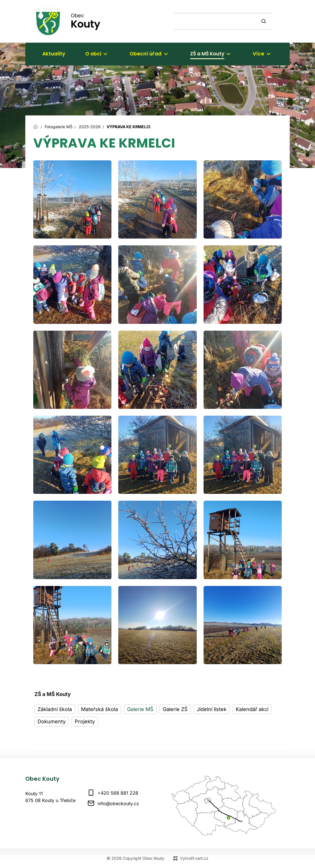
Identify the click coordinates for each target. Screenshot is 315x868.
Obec (86, 21)
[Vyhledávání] (264, 21)
